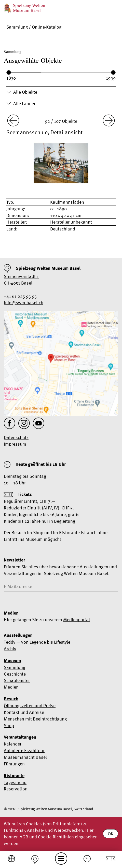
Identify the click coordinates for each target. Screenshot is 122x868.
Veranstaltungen (20, 737)
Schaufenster (17, 680)
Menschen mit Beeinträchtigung (35, 719)
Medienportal (77, 620)
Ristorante (14, 776)
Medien (11, 687)
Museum (12, 661)
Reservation (16, 789)
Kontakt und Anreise (24, 712)
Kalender (13, 744)
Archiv (10, 649)
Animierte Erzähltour (24, 750)
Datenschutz (16, 437)
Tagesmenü (15, 782)
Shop (9, 725)
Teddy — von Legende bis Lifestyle (37, 642)
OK (111, 834)
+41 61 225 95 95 (20, 296)
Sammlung (17, 27)
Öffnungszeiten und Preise (30, 706)
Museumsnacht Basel (25, 757)
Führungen (14, 764)
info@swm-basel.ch (24, 303)
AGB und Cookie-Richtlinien (47, 837)
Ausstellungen (18, 635)
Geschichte (15, 674)
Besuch (11, 699)
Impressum (15, 444)
